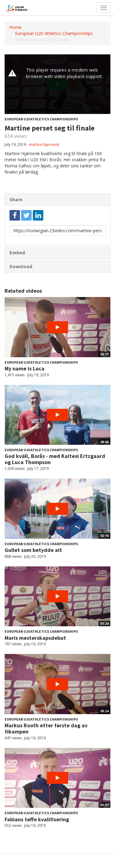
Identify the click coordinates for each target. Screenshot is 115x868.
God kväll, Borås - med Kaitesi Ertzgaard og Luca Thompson (55, 459)
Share (16, 199)
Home (15, 27)
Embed (17, 252)
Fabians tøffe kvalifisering (37, 819)
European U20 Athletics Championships (54, 33)
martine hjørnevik (44, 145)
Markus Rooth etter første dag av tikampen (46, 728)
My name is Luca (25, 368)
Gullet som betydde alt (33, 550)
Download (21, 266)
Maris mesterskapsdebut (35, 638)
